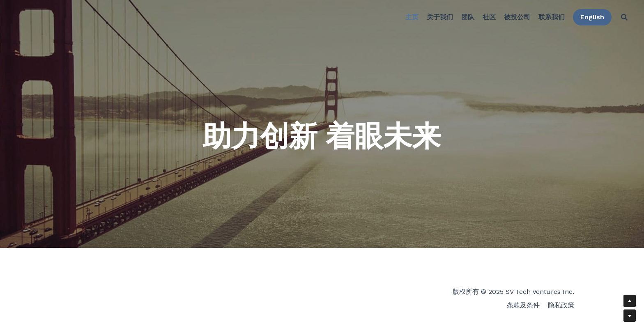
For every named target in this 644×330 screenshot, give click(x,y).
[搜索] (621, 18)
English (589, 18)
